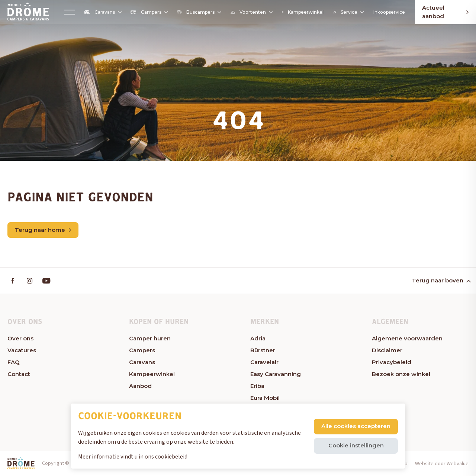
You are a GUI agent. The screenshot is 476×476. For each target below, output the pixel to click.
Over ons (20, 338)
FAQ (14, 362)
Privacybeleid (392, 362)
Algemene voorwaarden (407, 338)
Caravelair (264, 362)
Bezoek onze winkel (401, 374)
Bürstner (263, 350)
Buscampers (199, 12)
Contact (19, 374)
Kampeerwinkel (302, 12)
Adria (258, 338)
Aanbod (140, 386)
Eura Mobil (265, 398)
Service (348, 12)
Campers (149, 12)
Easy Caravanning (276, 374)
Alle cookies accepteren (356, 426)
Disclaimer (387, 350)
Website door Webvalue (442, 464)
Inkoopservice (389, 12)
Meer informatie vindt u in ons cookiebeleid (133, 457)
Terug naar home (43, 230)
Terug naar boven (441, 281)
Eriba (257, 386)
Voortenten (251, 12)
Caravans (102, 12)
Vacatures (22, 350)
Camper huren (150, 338)
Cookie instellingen (356, 445)
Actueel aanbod (445, 12)
